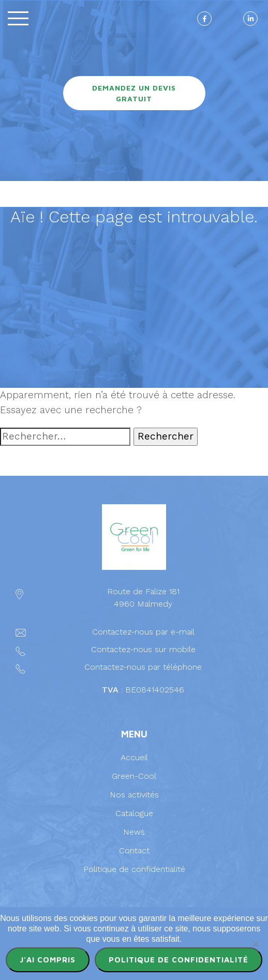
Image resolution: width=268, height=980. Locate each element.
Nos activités (134, 795)
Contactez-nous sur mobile (143, 649)
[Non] (255, 944)
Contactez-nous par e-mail (143, 632)
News (134, 832)
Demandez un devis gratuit (134, 93)
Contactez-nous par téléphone (143, 667)
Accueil (134, 757)
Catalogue (134, 813)
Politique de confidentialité (134, 869)
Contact (134, 850)
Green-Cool (134, 776)
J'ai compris (48, 960)
